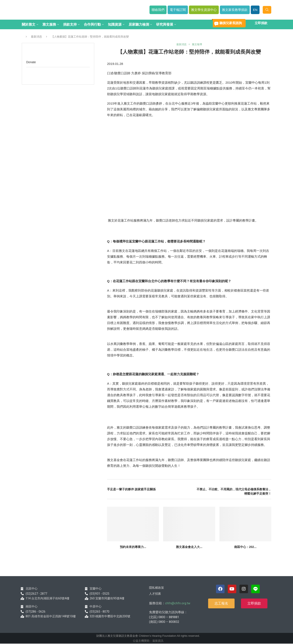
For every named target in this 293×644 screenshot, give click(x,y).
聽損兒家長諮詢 (231, 23)
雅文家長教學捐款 (235, 10)
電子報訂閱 (178, 10)
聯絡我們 (158, 10)
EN (255, 10)
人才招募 (155, 594)
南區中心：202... (245, 547)
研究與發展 (165, 24)
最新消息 (36, 37)
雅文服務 (49, 24)
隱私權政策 (157, 588)
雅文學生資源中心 (204, 10)
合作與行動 (92, 24)
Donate (31, 62)
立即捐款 (261, 23)
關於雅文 (29, 24)
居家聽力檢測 (139, 24)
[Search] (267, 10)
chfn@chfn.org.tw (178, 603)
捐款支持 (70, 24)
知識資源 (115, 24)
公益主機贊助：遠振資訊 (148, 641)
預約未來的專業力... (133, 547)
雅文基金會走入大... (189, 547)
